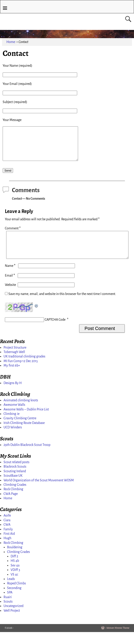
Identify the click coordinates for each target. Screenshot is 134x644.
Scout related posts (16, 474)
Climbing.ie (11, 426)
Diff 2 (14, 568)
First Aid (9, 546)
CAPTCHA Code (55, 332)
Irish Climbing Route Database (24, 435)
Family (8, 541)
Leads (11, 591)
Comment (13, 235)
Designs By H (13, 395)
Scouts (8, 613)
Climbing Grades (15, 497)
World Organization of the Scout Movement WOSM (39, 492)
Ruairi (8, 609)
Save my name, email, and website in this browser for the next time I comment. (62, 306)
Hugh (7, 550)
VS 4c (14, 586)
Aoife (7, 527)
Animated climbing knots (21, 412)
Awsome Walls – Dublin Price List (26, 421)
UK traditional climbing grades (24, 368)
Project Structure (15, 359)
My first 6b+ (12, 377)
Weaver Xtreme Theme (118, 640)
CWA (7, 537)
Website (10, 297)
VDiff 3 (15, 582)
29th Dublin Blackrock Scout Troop (27, 457)
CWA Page (11, 506)
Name (11, 278)
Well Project (12, 623)
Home (11, 42)
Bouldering (15, 559)
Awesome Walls (14, 417)
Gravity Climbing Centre (20, 430)
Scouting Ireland (15, 483)
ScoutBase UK (13, 488)
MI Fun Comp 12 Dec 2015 (21, 373)
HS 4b (15, 573)
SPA (10, 604)
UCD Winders (13, 439)
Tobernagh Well (14, 364)
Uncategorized (13, 618)
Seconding (14, 600)
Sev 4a (15, 577)
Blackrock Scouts (15, 478)
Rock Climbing (13, 501)
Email (10, 287)
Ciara (7, 532)
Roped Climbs (16, 595)
